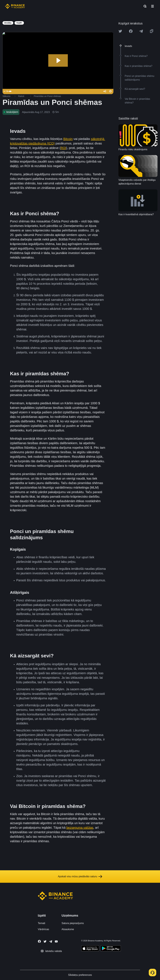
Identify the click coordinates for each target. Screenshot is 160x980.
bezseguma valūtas (80, 828)
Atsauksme (68, 929)
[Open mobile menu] (152, 6)
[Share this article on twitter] (120, 31)
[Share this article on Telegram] (141, 31)
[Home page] (15, 6)
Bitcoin (68, 139)
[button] (152, 6)
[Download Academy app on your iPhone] (90, 949)
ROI (63, 148)
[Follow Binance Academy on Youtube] (56, 941)
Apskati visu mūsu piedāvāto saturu (80, 877)
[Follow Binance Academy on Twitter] (45, 942)
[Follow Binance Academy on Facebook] (39, 941)
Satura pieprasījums (73, 923)
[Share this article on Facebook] (131, 31)
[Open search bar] (144, 6)
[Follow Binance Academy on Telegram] (51, 942)
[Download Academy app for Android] (111, 949)
